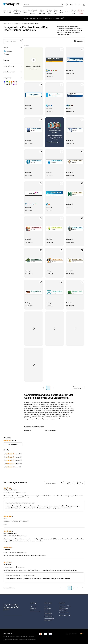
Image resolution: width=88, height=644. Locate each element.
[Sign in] (80, 5)
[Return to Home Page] (11, 5)
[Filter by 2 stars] (5, 464)
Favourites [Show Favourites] (79, 41)
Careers (47, 606)
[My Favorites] (75, 5)
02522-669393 (7, 634)
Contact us (33, 608)
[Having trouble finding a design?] (54, 132)
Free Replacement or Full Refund (11, 607)
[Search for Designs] (21, 41)
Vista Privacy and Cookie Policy (63, 609)
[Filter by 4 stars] (5, 457)
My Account (33, 606)
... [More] (10, 23)
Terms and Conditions (65, 606)
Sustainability (48, 614)
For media (47, 611)
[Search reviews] (53, 483)
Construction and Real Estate (30, 23)
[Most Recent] (80, 483)
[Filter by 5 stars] (5, 454)
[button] (43, 388)
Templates (17, 23)
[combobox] (42, 5)
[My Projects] (71, 5)
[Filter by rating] (70, 483)
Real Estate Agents (51, 431)
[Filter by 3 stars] (5, 460)
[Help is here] (67, 5)
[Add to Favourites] (61, 50)
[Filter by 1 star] (5, 467)
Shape (6, 47)
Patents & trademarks (65, 615)
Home (5, 23)
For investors (48, 608)
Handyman (28, 431)
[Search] (62, 5)
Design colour (8, 78)
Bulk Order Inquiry (35, 611)
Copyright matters (64, 613)
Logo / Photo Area (9, 72)
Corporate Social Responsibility (49, 619)
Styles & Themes (9, 66)
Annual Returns (49, 616)
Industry (6, 60)
